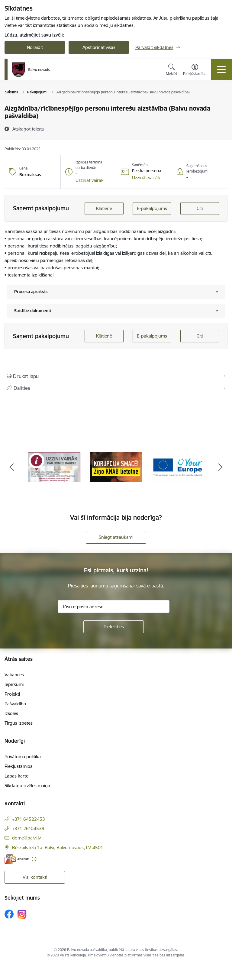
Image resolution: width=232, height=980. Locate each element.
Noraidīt (35, 47)
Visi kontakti (35, 877)
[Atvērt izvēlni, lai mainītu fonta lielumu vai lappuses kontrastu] (195, 70)
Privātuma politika (23, 757)
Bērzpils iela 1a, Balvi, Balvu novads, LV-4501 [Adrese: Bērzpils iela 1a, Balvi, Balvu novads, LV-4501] (58, 847)
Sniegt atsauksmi (116, 537)
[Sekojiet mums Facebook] (9, 914)
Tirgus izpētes (19, 723)
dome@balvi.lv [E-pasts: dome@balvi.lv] (26, 838)
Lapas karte (16, 776)
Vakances (14, 675)
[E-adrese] (17, 859)
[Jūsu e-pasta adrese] (114, 606)
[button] (90, 180)
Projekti (12, 694)
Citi (200, 208)
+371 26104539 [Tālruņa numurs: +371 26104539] (28, 828)
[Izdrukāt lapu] (116, 376)
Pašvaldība (15, 704)
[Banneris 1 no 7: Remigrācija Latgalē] (54, 467)
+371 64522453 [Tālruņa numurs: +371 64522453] (29, 819)
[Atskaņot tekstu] (28, 129)
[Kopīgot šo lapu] (116, 388)
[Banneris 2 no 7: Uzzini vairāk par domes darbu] (116, 467)
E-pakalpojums (152, 208)
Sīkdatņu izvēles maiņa (27, 786)
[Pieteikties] (114, 627)
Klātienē (104, 208)
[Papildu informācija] (34, 859)
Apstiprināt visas (99, 47)
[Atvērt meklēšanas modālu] (171, 70)
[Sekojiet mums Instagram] (22, 914)
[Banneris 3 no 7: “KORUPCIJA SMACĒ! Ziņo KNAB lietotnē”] (178, 467)
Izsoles (11, 713)
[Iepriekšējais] (12, 467)
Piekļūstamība (19, 766)
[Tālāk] (220, 467)
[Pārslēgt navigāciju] (221, 70)
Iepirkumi (14, 684)
